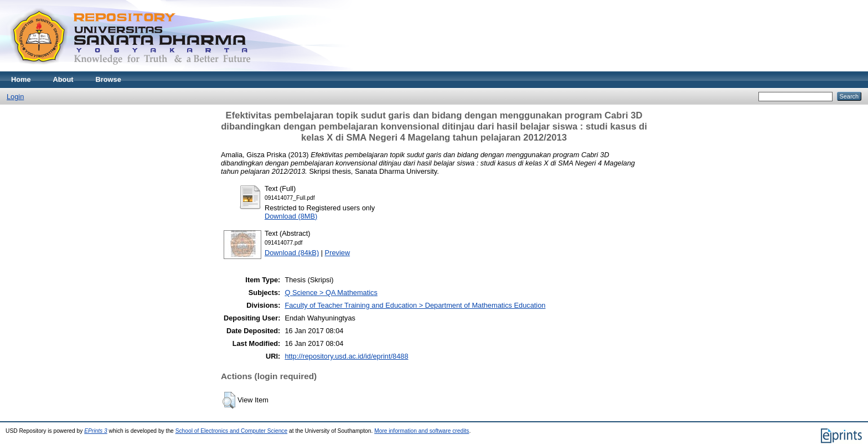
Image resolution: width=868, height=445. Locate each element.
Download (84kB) (292, 253)
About (63, 79)
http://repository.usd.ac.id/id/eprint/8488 (346, 356)
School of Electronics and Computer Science (232, 431)
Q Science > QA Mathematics (331, 293)
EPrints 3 (96, 431)
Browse (108, 79)
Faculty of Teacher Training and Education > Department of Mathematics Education (415, 305)
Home (21, 79)
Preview (338, 253)
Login (15, 97)
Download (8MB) (291, 216)
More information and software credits (422, 431)
